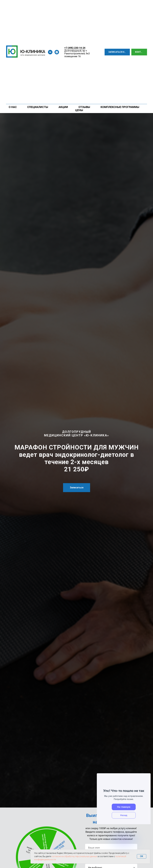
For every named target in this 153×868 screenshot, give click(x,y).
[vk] (50, 52)
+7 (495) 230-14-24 (75, 48)
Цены (79, 110)
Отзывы (84, 107)
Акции (63, 107)
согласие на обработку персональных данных (74, 856)
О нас (13, 107)
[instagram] (57, 52)
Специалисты (38, 107)
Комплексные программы (120, 107)
